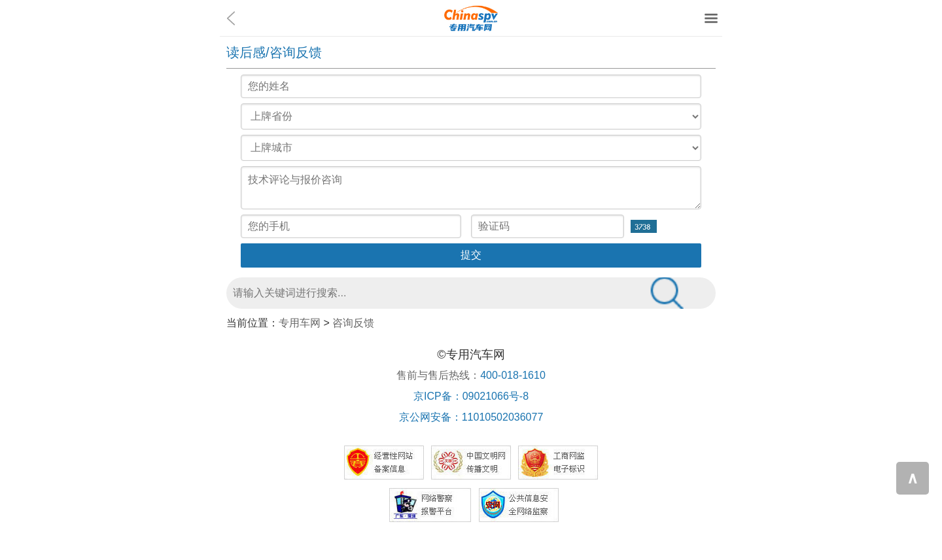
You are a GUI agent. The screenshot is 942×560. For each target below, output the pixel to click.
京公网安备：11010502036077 (471, 417)
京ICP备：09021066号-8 (471, 396)
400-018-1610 (513, 375)
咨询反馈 (353, 323)
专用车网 (300, 323)
